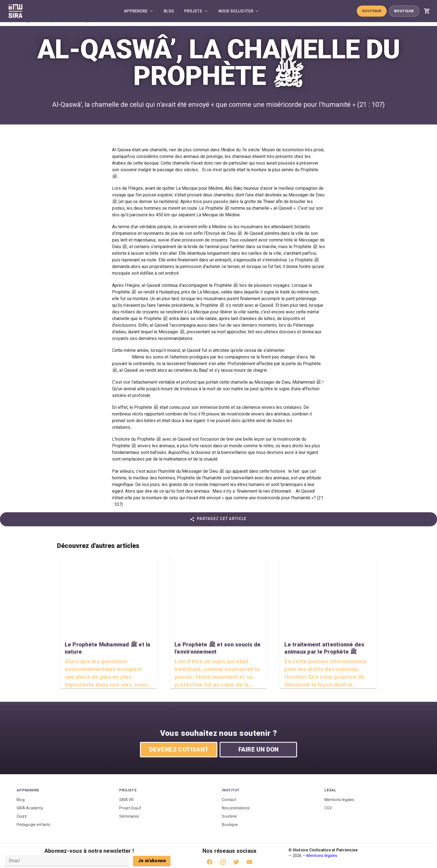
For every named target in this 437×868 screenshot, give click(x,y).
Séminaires (129, 816)
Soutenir (372, 11)
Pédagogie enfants (33, 825)
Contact (229, 800)
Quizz (22, 816)
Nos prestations (236, 808)
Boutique (404, 11)
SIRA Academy (30, 808)
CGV (328, 808)
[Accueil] (15, 11)
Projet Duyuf (130, 808)
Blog (21, 800)
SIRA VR (126, 800)
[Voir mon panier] (427, 11)
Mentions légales (339, 800)
